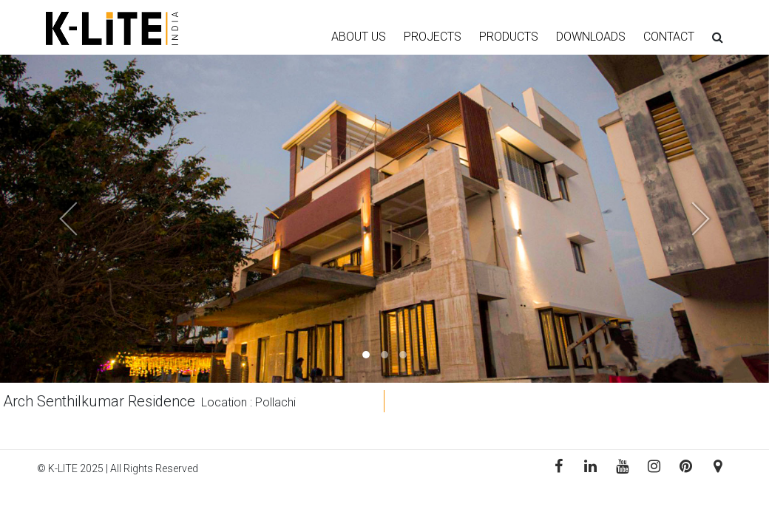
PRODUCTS (509, 37)
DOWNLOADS (591, 37)
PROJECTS (433, 37)
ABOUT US (359, 37)
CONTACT (669, 37)
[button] (58, 219)
